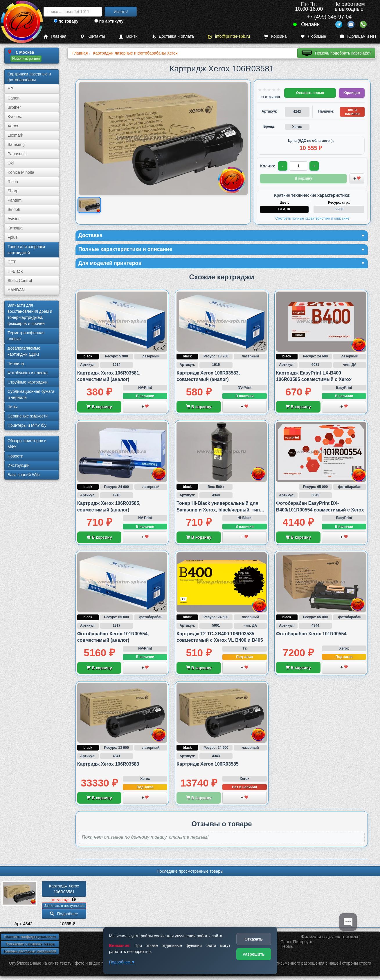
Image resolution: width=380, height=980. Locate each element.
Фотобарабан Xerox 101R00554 (311, 634)
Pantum (15, 200)
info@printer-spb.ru (229, 36)
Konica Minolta (21, 172)
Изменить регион (26, 59)
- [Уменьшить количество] (283, 166)
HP (10, 89)
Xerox (13, 126)
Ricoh (13, 182)
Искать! (121, 12)
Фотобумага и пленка (28, 373)
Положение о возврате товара (30, 944)
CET (12, 262)
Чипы (13, 407)
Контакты (92, 36)
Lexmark (15, 135)
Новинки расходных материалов (30, 951)
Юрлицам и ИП (358, 36)
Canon (13, 98)
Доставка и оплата (173, 36)
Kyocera (15, 117)
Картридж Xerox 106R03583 (108, 764)
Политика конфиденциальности (30, 937)
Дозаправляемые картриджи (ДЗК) (24, 351)
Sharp (13, 191)
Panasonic (17, 154)
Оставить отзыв (310, 93)
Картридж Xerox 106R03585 (207, 764)
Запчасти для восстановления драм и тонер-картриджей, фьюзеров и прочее (30, 314)
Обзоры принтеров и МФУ (27, 444)
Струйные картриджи (28, 382)
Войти (128, 36)
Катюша (15, 228)
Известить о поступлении (64, 906)
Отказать (254, 939)
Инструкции (19, 465)
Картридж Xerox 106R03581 (65, 889)
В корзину (99, 407)
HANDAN (16, 290)
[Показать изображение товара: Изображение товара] (89, 205)
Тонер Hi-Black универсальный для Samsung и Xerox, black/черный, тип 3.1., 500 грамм (218, 510)
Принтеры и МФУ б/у (27, 425)
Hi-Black (15, 271)
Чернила (16, 364)
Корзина (275, 36)
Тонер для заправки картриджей (26, 250)
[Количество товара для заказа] (298, 166)
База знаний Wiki (24, 475)
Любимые (313, 36)
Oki (11, 163)
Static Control (20, 281)
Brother (14, 107)
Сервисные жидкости (28, 416)
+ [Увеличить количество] (314, 166)
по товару (66, 21)
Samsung (16, 144)
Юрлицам (352, 93)
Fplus (12, 237)
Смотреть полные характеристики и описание (312, 218)
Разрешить (253, 954)
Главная (55, 36)
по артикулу (109, 21)
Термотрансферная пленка (26, 336)
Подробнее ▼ (122, 962)
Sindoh (14, 209)
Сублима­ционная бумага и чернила (31, 394)
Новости (15, 456)
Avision (14, 219)
